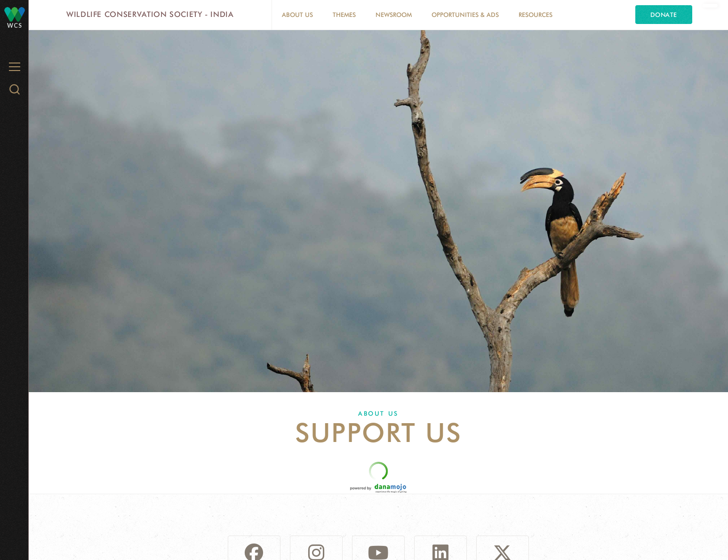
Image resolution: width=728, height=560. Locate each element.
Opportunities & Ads (465, 15)
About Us (297, 15)
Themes (344, 15)
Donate (664, 15)
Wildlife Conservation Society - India (150, 14)
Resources (536, 15)
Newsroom (394, 15)
